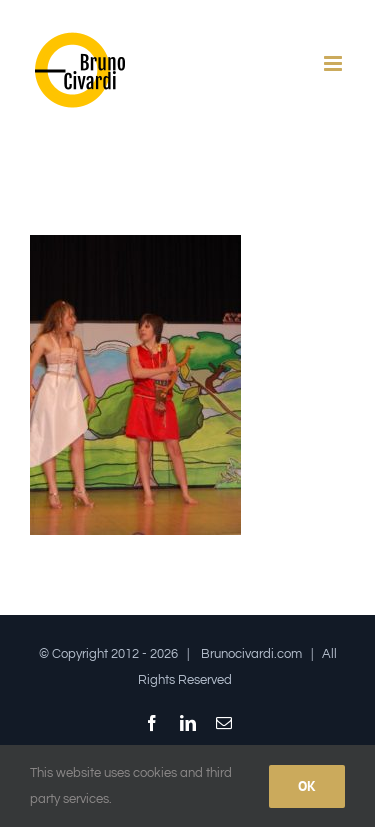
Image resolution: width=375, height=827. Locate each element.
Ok (307, 786)
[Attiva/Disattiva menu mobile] (334, 63)
